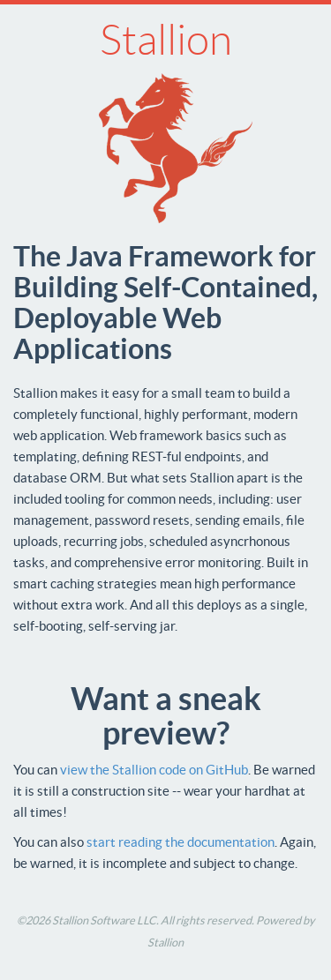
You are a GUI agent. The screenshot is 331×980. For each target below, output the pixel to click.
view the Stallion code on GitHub (154, 770)
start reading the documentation (181, 842)
